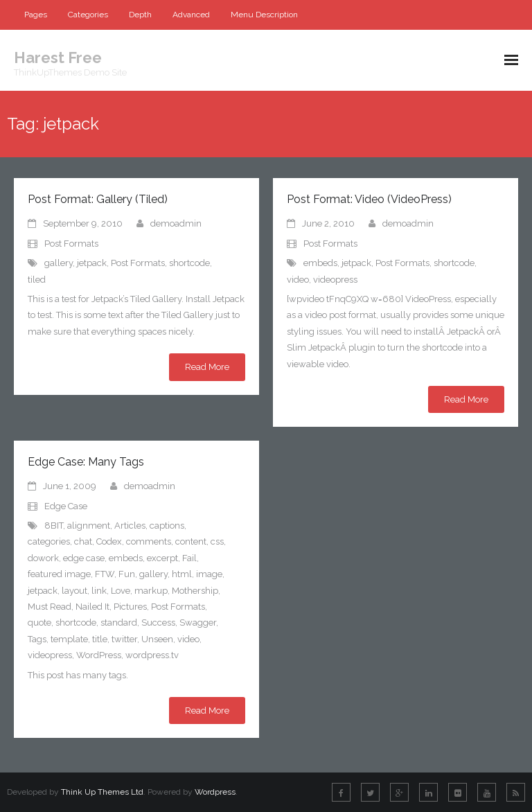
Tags (37, 639)
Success (158, 623)
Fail (189, 558)
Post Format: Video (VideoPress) (369, 199)
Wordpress (215, 792)
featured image (59, 574)
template (69, 639)
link (99, 591)
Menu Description (264, 15)
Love (121, 591)
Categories (88, 15)
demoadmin (176, 223)
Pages (36, 15)
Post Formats (71, 244)
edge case (84, 558)
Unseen (157, 639)
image (209, 574)
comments (149, 541)
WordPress (99, 655)
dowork (43, 558)
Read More (207, 367)
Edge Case (66, 506)
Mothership (195, 591)
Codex (109, 541)
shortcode (189, 263)
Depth (140, 15)
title (100, 639)
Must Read (50, 607)
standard (119, 623)
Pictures (130, 607)
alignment (89, 526)
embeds (320, 263)
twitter (124, 639)
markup (151, 591)
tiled (37, 280)
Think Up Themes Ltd (102, 792)
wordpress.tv (152, 655)
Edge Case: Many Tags (86, 462)
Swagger (198, 623)
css (217, 541)
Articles (130, 526)
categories (49, 541)
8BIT (54, 526)
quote (39, 623)
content (191, 541)
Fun (127, 574)
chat (83, 541)
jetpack (92, 263)
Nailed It (92, 607)
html (182, 574)
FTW (105, 574)
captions (167, 526)
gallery (59, 263)
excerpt (162, 558)
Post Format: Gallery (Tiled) (98, 199)
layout (74, 591)
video (298, 280)
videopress (335, 280)
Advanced (191, 15)
